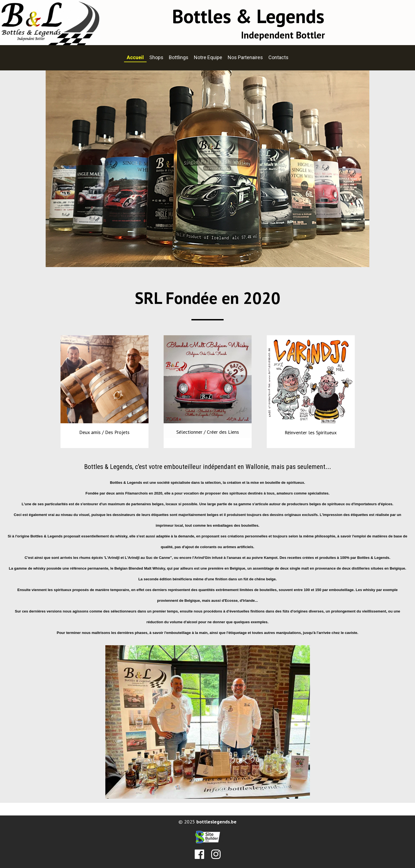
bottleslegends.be (216, 822)
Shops (156, 57)
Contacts (278, 57)
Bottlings (179, 57)
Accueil (135, 57)
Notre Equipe (208, 57)
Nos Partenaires (245, 57)
